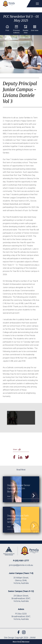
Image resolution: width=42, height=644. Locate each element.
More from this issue (21, 641)
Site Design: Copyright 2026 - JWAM (20, 638)
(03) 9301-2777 (22, 561)
